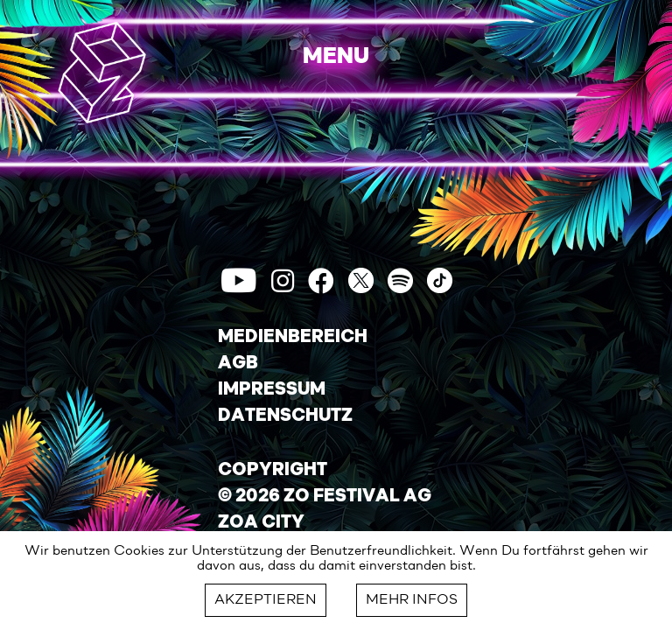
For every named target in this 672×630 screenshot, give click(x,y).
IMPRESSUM (272, 390)
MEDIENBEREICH (293, 338)
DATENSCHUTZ (285, 416)
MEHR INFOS (412, 600)
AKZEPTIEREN (266, 600)
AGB (238, 364)
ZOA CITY (261, 523)
